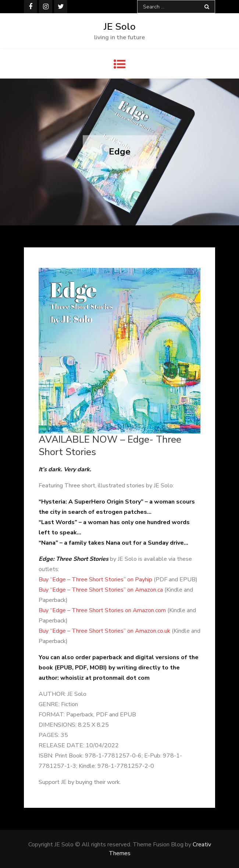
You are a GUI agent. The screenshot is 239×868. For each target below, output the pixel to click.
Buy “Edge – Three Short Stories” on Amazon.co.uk (104, 631)
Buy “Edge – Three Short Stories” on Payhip (95, 580)
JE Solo (120, 27)
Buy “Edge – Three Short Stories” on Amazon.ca (101, 590)
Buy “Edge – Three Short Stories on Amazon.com (102, 610)
